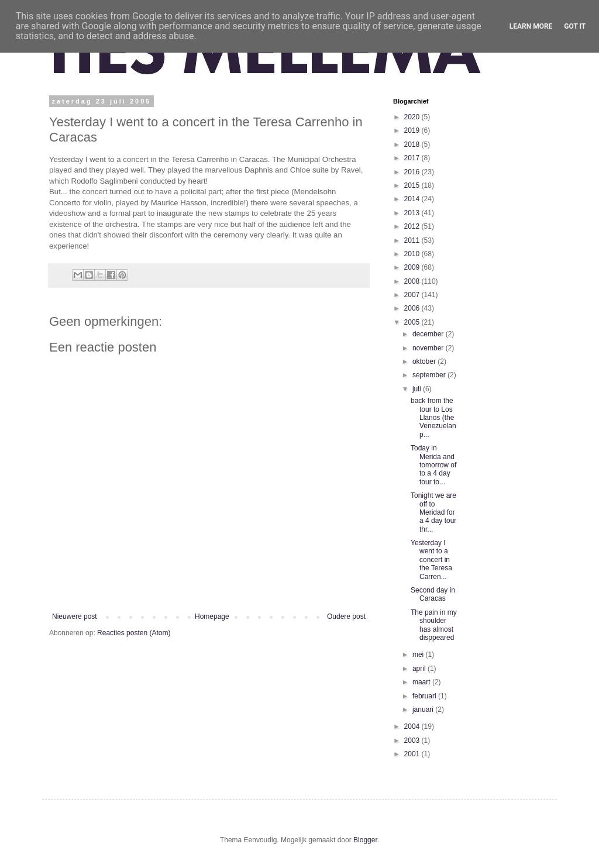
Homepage (212, 616)
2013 (413, 213)
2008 (413, 281)
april (420, 669)
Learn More (531, 26)
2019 (413, 130)
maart (422, 682)
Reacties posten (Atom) (134, 633)
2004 (413, 726)
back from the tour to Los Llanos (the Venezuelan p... (433, 418)
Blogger (365, 840)
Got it (575, 26)
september (430, 375)
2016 (413, 172)
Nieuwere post (75, 616)
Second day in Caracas (433, 594)
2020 (413, 117)
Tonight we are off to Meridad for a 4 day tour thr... (433, 512)
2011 (413, 240)
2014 (413, 199)
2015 (413, 185)
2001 (413, 754)
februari (425, 696)
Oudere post (346, 616)
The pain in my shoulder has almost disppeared (434, 625)
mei (419, 655)
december (429, 334)
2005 (413, 322)
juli (418, 389)
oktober (425, 361)
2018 (413, 144)
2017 (413, 158)
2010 (413, 254)
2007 (413, 295)
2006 (413, 308)
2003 (413, 740)
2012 (413, 226)
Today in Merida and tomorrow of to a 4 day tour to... (433, 465)
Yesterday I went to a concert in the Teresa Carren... (431, 560)
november (429, 348)
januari (424, 709)
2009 (413, 267)
